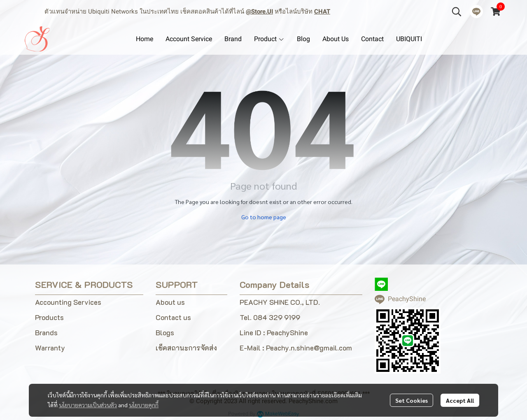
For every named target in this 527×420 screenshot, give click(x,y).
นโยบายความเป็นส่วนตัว (88, 405)
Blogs (165, 332)
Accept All (460, 400)
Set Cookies (412, 400)
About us (170, 302)
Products (49, 317)
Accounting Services (68, 302)
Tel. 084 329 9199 (270, 317)
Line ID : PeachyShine (274, 332)
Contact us (173, 317)
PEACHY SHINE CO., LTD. (280, 302)
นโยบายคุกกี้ (144, 405)
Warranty (50, 348)
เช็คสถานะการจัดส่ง (186, 348)
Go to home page (264, 217)
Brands (46, 332)
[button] (457, 12)
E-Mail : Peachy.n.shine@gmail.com (296, 348)
